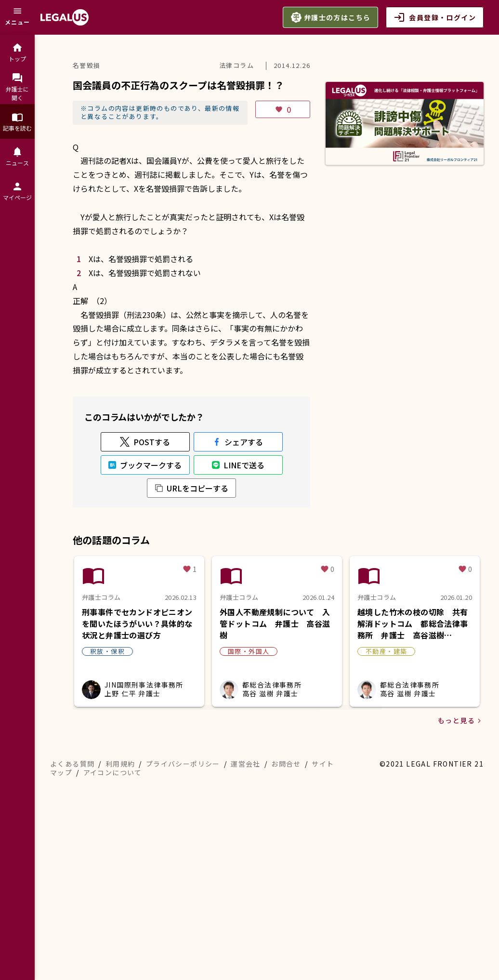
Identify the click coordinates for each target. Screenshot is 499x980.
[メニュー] (17, 17)
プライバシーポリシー (183, 925)
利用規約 (120, 925)
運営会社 (246, 925)
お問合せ (286, 925)
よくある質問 (72, 925)
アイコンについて (113, 934)
